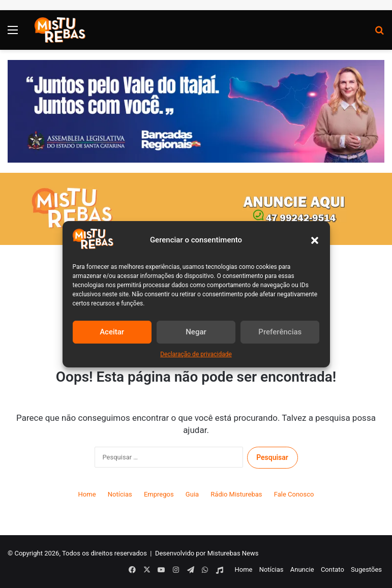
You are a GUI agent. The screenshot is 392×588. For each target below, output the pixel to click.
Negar (196, 332)
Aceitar (112, 332)
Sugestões (366, 569)
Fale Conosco (294, 494)
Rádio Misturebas (236, 494)
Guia (192, 494)
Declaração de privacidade (196, 354)
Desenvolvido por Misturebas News (207, 553)
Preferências (280, 332)
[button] (315, 240)
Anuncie (302, 569)
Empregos (159, 494)
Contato (333, 569)
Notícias (120, 494)
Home (87, 494)
